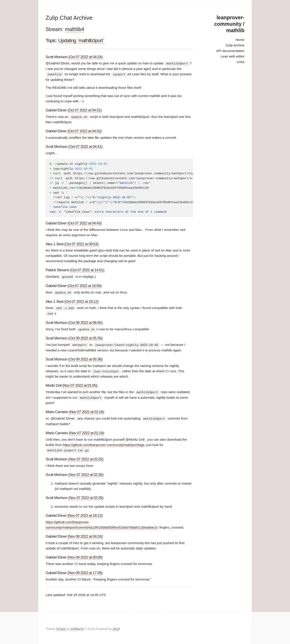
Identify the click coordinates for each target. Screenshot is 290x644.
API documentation (230, 51)
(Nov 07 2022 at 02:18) (86, 410)
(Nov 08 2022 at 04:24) (85, 535)
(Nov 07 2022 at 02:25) (86, 457)
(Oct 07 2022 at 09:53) (81, 244)
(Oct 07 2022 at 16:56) (84, 285)
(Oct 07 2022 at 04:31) (84, 110)
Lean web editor (233, 56)
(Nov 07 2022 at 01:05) (80, 384)
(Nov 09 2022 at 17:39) (85, 571)
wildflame (77, 627)
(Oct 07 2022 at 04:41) (85, 146)
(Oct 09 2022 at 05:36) (85, 358)
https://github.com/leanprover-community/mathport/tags (104, 443)
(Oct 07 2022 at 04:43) (84, 223)
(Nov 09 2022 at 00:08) (85, 556)
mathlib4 (75, 29)
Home (240, 40)
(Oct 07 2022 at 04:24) (85, 57)
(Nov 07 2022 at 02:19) (86, 431)
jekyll (116, 627)
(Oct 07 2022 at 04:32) (84, 131)
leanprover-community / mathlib (229, 24)
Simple (61, 627)
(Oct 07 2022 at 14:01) (87, 270)
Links (241, 62)
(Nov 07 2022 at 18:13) (85, 514)
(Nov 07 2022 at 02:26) (86, 473)
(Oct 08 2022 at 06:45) (85, 322)
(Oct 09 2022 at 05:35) (85, 337)
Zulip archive (235, 45)
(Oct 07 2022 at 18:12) (81, 301)
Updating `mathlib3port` (81, 41)
